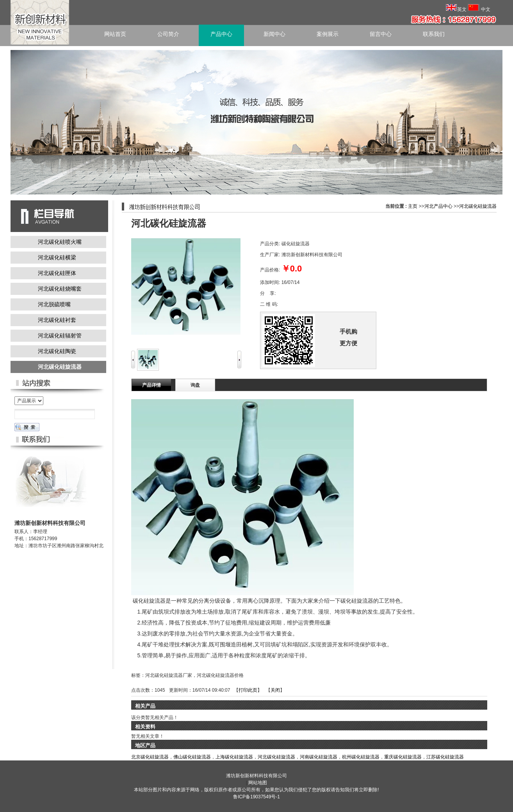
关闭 (275, 690)
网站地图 (258, 783)
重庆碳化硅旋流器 (403, 757)
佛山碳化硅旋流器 (192, 757)
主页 (413, 206)
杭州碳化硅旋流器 (361, 757)
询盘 (195, 385)
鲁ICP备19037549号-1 (256, 797)
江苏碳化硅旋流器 (445, 757)
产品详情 (151, 385)
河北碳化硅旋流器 (478, 206)
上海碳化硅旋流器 (234, 757)
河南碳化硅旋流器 (319, 757)
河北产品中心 (438, 206)
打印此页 (248, 690)
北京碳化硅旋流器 (150, 757)
